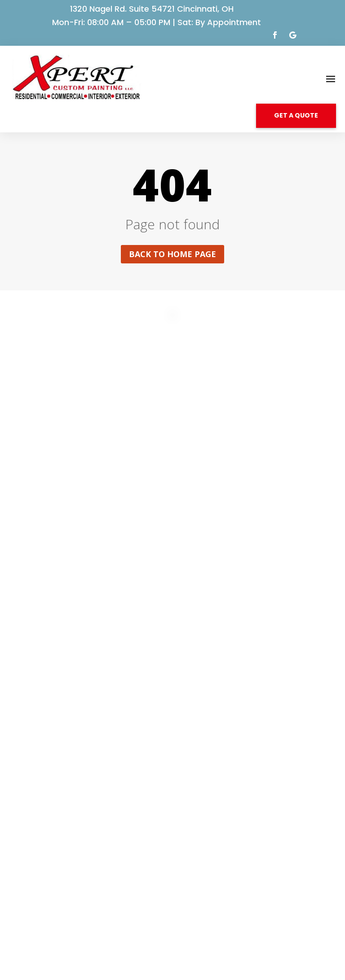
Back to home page (172, 254)
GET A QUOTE (296, 115)
